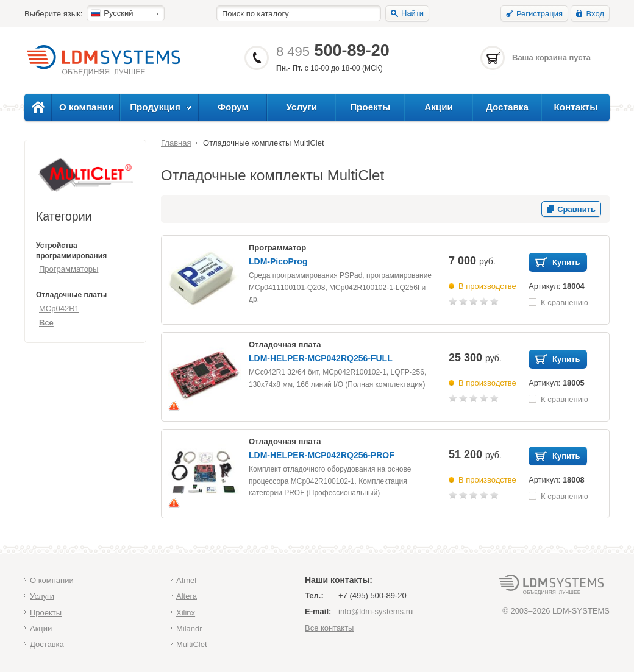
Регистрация (540, 14)
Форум (233, 107)
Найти (412, 13)
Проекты (370, 107)
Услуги (302, 107)
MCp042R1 (59, 309)
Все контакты (329, 628)
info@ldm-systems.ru (376, 611)
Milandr (189, 628)
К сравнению (565, 302)
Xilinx (186, 613)
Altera (187, 596)
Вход (595, 14)
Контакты (575, 107)
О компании (86, 107)
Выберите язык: (53, 14)
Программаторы (69, 269)
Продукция (155, 107)
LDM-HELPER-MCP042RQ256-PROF (322, 455)
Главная (176, 143)
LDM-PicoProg (278, 261)
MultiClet (192, 644)
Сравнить (576, 209)
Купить (566, 262)
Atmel (186, 580)
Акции (439, 107)
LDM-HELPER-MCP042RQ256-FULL (321, 358)
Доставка (507, 107)
